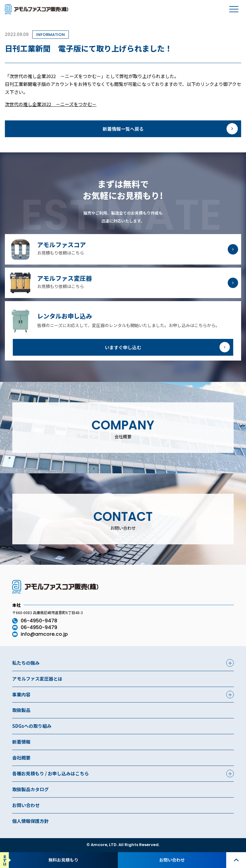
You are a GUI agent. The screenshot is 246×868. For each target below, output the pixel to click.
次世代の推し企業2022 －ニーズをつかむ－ (51, 104)
